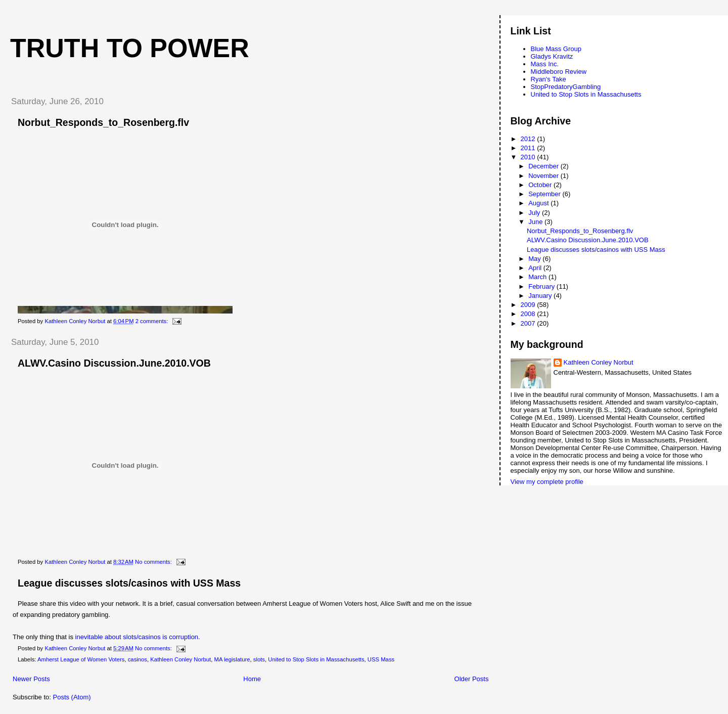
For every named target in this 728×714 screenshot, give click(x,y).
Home (252, 679)
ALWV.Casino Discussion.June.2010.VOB (114, 363)
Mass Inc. (545, 64)
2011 (529, 148)
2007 (529, 323)
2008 (529, 314)
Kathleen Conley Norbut (180, 659)
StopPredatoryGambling (566, 87)
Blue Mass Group (556, 49)
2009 (529, 305)
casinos (138, 659)
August (539, 203)
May (535, 259)
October (541, 185)
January (541, 296)
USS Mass (381, 659)
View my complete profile (547, 482)
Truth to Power (130, 48)
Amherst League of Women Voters (81, 659)
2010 (529, 157)
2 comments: (153, 321)
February (542, 286)
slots (259, 659)
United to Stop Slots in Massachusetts (316, 659)
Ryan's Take (549, 79)
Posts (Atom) (72, 697)
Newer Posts (31, 679)
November (544, 176)
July (535, 213)
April (536, 268)
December (544, 166)
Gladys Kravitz (552, 56)
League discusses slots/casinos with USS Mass (129, 583)
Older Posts (472, 679)
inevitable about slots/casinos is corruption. (138, 637)
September (545, 194)
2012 (529, 139)
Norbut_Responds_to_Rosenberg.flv (103, 122)
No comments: (154, 562)
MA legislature (232, 659)
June (536, 222)
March (538, 277)
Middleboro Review (559, 72)
